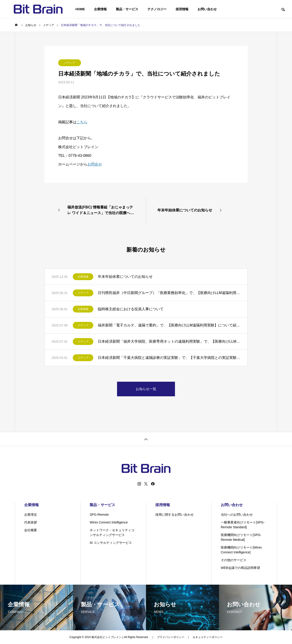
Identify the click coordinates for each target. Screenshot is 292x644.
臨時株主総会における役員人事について (131, 309)
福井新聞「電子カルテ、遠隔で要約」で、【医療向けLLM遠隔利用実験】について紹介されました (169, 325)
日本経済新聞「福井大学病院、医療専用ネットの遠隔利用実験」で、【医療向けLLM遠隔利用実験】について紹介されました (169, 341)
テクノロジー (157, 9)
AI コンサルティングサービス (111, 543)
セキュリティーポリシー (208, 637)
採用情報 (182, 9)
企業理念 (31, 515)
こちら (82, 122)
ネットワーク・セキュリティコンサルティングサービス (112, 532)
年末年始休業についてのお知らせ (125, 277)
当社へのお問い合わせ (237, 515)
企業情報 (100, 9)
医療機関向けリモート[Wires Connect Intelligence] (241, 550)
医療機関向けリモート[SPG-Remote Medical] (241, 537)
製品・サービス (127, 9)
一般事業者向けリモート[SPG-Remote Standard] (243, 525)
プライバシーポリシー (171, 637)
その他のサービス (234, 560)
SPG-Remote (99, 515)
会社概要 (31, 530)
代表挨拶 (31, 522)
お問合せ (95, 164)
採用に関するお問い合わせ (175, 515)
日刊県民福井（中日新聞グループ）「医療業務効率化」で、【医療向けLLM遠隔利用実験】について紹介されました (169, 293)
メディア (70, 63)
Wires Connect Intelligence (109, 522)
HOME (80, 9)
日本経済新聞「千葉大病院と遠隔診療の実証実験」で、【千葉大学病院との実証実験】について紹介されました (169, 358)
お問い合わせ (207, 9)
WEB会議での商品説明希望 (240, 568)
